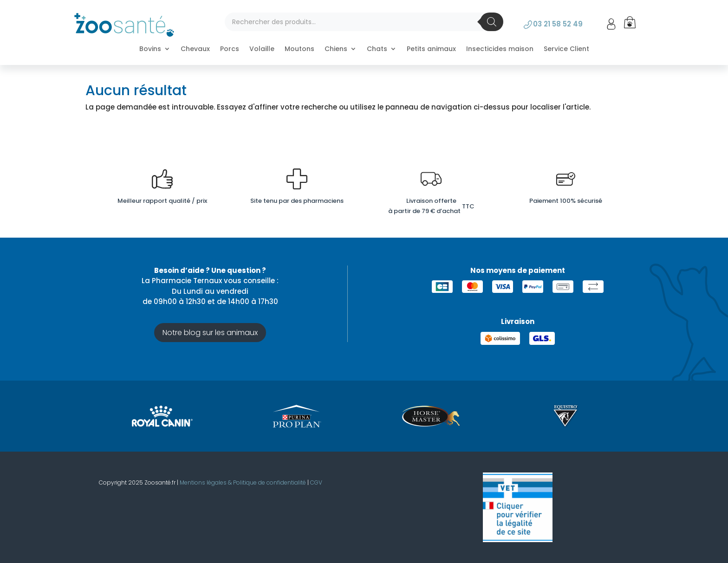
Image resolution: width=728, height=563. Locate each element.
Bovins (150, 49)
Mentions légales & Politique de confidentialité (243, 482)
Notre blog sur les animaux (210, 333)
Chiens (336, 49)
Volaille (262, 49)
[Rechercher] (492, 22)
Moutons (299, 49)
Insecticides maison (500, 49)
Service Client (566, 49)
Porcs (230, 49)
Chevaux (195, 49)
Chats (377, 49)
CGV (316, 482)
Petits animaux (431, 49)
